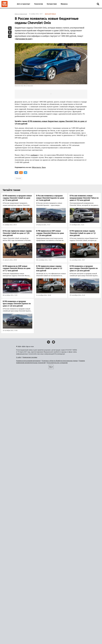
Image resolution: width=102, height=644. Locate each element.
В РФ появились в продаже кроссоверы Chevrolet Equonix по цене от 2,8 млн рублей (84, 268)
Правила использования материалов (28, 361)
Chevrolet (18, 178)
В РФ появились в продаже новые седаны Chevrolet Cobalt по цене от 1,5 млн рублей (17, 198)
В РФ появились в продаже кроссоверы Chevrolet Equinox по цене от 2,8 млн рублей (17, 304)
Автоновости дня (24, 39)
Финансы (64, 4)
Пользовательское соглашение (57, 363)
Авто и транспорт (24, 4)
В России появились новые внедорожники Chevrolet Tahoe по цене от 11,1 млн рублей (84, 198)
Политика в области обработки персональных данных (60, 361)
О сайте (19, 357)
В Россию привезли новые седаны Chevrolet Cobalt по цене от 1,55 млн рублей (17, 233)
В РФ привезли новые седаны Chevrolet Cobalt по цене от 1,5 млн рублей (83, 233)
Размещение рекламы (30, 357)
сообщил (34, 155)
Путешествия (52, 4)
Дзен (44, 167)
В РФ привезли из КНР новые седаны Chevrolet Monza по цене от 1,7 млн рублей (17, 268)
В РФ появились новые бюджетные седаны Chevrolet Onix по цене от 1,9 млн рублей (51, 122)
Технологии (38, 4)
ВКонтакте (36, 167)
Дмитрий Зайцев (50, 14)
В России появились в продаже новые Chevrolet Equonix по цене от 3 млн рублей (50, 198)
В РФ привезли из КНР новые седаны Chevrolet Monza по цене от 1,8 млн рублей (50, 233)
